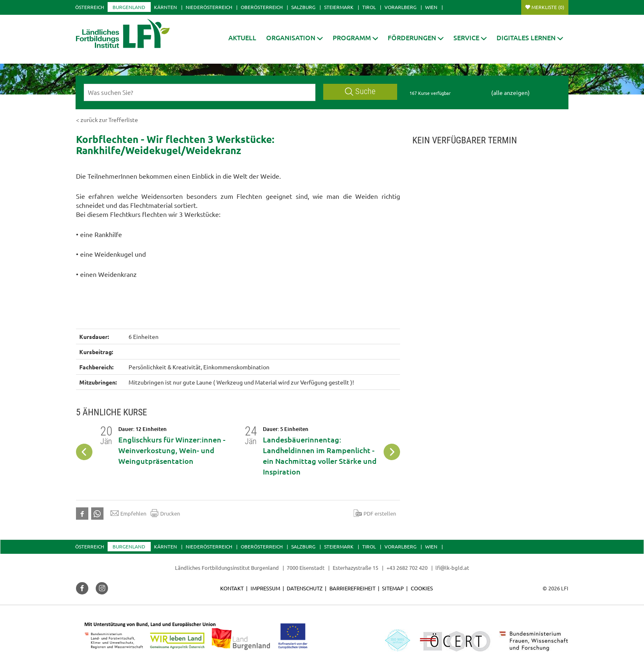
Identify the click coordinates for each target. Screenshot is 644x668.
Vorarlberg (400, 7)
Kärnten (166, 7)
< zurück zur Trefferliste (107, 120)
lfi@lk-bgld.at (452, 568)
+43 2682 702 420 (407, 568)
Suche (360, 91)
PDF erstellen (375, 513)
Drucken (165, 513)
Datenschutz (305, 588)
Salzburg (303, 7)
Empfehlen (128, 513)
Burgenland (129, 7)
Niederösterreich (209, 7)
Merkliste (548, 7)
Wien (431, 7)
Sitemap (393, 588)
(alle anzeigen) (511, 92)
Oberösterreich (262, 7)
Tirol (369, 7)
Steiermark (339, 7)
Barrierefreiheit (352, 588)
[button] (294, 38)
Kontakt (232, 588)
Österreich (90, 7)
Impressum (265, 588)
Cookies (422, 588)
